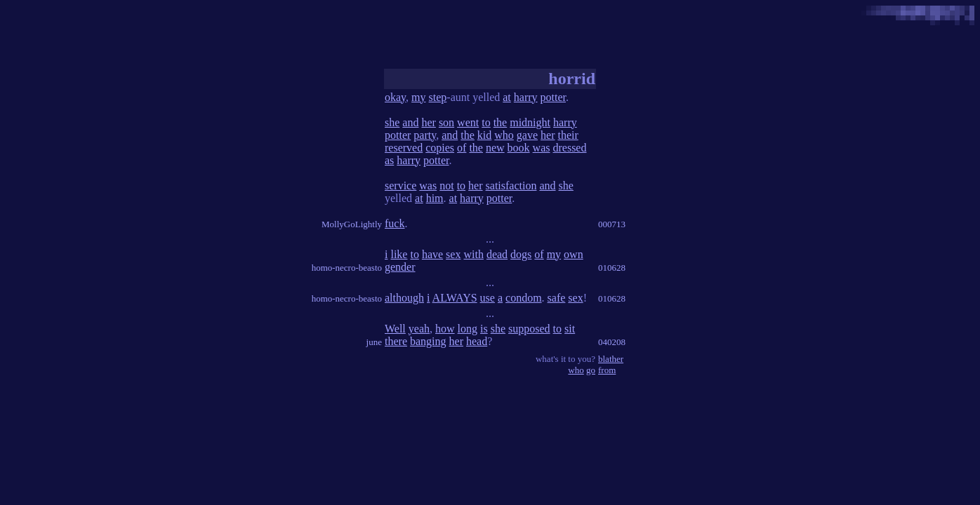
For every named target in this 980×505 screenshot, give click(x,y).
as (389, 160)
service (400, 186)
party (425, 135)
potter (553, 97)
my (418, 97)
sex (453, 254)
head (477, 341)
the (501, 122)
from (607, 370)
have (432, 254)
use (488, 298)
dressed (569, 148)
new (495, 148)
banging (428, 341)
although (404, 298)
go (591, 370)
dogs (521, 254)
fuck (395, 223)
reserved (404, 148)
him (435, 198)
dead (497, 254)
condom (524, 298)
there (396, 341)
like (399, 254)
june (374, 342)
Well (395, 329)
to (486, 122)
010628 (612, 268)
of (462, 148)
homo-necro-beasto (347, 268)
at (507, 97)
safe (557, 298)
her (428, 122)
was (542, 148)
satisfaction (511, 186)
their (568, 135)
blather (611, 359)
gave (527, 135)
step (438, 97)
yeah (419, 329)
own (574, 254)
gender (400, 267)
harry (526, 97)
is (484, 329)
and (410, 122)
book (519, 148)
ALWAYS (455, 298)
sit (570, 329)
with (473, 254)
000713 (612, 224)
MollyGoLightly (352, 224)
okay (395, 97)
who (504, 135)
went (468, 122)
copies (440, 148)
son (446, 122)
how (445, 329)
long (468, 329)
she (392, 122)
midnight (530, 122)
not (446, 186)
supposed (529, 329)
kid (484, 135)
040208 (612, 342)
